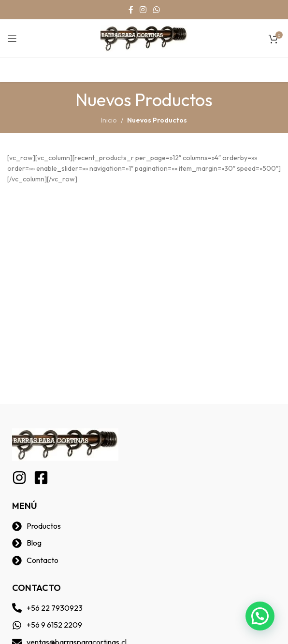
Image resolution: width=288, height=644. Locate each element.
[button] (260, 616)
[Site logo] (144, 38)
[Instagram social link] (143, 10)
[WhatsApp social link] (156, 10)
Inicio (109, 120)
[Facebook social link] (131, 10)
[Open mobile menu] (12, 39)
